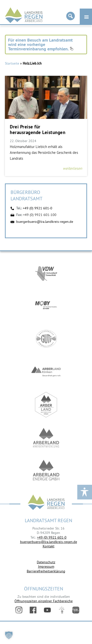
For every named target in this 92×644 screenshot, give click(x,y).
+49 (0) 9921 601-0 (38, 208)
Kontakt (49, 546)
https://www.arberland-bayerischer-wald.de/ (46, 405)
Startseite (12, 63)
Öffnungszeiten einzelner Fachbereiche (44, 601)
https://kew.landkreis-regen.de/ (46, 438)
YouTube (47, 610)
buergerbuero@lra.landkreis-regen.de (45, 222)
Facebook (33, 610)
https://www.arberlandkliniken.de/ (46, 372)
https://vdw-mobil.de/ (46, 273)
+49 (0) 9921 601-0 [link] (52, 537)
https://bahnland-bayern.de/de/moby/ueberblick (46, 306)
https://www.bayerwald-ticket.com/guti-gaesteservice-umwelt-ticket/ (46, 339)
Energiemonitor (76, 610)
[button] (9, 635)
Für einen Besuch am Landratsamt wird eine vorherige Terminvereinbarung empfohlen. (41, 44)
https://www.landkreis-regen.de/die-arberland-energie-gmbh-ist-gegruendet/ (46, 471)
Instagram (19, 610)
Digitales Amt (62, 610)
